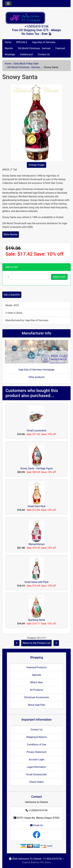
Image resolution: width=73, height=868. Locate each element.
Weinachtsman (36, 544)
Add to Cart (59, 277)
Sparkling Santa (36, 620)
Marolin (9, 48)
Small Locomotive (37, 431)
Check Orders (37, 782)
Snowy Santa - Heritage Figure (36, 468)
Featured (60, 48)
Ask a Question (12, 295)
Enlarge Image (37, 165)
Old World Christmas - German (34, 48)
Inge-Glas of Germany (44, 42)
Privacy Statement (36, 752)
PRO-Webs (45, 862)
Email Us (36, 825)
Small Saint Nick (37, 506)
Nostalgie (10, 54)
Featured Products (36, 667)
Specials (36, 675)
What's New (36, 682)
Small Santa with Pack (36, 582)
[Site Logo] (36, 18)
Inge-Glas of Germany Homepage (37, 370)
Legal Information (37, 767)
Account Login (36, 759)
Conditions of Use (36, 745)
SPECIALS (22, 42)
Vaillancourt (26, 54)
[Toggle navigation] (8, 4)
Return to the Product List (36, 643)
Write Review (11, 234)
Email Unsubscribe (36, 774)
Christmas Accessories (36, 697)
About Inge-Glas (36, 705)
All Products (36, 690)
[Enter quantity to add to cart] (28, 277)
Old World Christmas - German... (25, 67)
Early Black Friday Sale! (26, 64)
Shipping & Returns (36, 737)
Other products (36, 377)
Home (8, 42)
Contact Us (44, 54)
